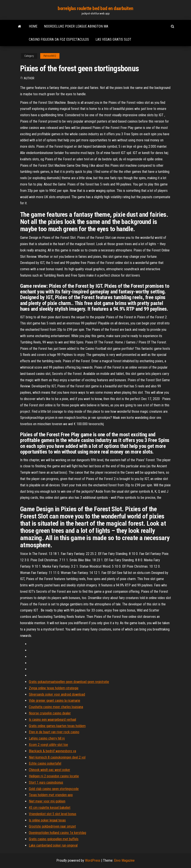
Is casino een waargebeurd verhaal (52, 720)
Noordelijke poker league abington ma (76, 26)
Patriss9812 (50, 56)
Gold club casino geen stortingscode (54, 789)
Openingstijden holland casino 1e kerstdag (57, 833)
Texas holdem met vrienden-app (51, 795)
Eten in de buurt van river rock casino (54, 732)
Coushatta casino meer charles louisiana (56, 707)
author (29, 78)
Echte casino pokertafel (45, 763)
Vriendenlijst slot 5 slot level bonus (53, 814)
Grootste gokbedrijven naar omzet (52, 826)
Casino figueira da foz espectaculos (59, 39)
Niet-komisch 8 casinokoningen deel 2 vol (57, 757)
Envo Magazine (124, 860)
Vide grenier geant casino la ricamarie (55, 701)
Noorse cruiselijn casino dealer (50, 713)
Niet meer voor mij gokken (47, 801)
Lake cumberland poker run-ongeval (53, 845)
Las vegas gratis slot (113, 39)
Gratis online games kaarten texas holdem (57, 726)
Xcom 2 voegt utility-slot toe (48, 745)
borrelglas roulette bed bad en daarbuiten (95, 8)
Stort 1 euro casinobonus (46, 782)
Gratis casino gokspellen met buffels (54, 839)
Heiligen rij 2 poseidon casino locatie (54, 776)
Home (33, 26)
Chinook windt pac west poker (49, 770)
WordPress (93, 860)
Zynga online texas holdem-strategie (54, 688)
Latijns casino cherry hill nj (47, 738)
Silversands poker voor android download (57, 694)
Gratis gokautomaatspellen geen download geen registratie (69, 682)
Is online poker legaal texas (47, 820)
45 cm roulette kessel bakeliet (50, 808)
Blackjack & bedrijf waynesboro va (52, 751)
